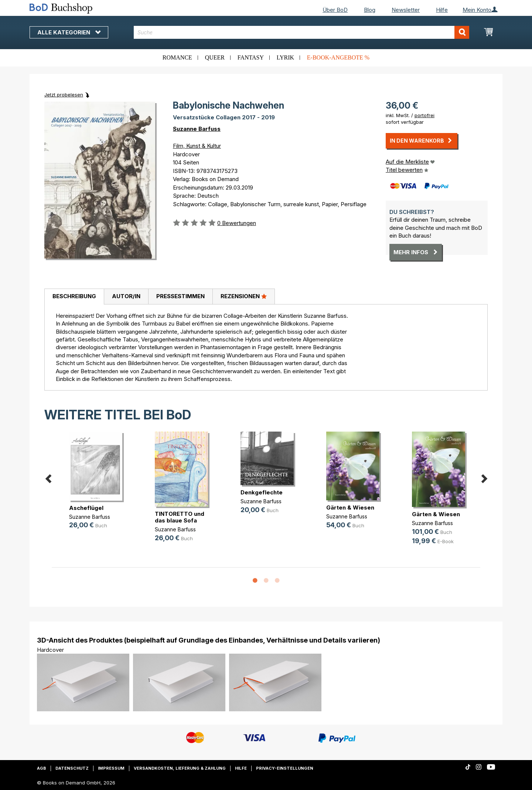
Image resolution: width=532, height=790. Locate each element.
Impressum (111, 768)
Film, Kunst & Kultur (197, 146)
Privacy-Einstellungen (285, 768)
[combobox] (302, 32)
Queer (215, 57)
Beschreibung (74, 296)
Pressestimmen (180, 296)
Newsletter (406, 10)
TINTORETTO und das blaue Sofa (180, 517)
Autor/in (126, 296)
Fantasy (251, 57)
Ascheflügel (86, 508)
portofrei (424, 115)
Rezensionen (244, 296)
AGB (42, 768)
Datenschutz (72, 768)
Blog (370, 10)
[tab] (74, 297)
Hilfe (442, 10)
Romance (177, 57)
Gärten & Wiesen (350, 508)
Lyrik (285, 57)
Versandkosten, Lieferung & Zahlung (180, 768)
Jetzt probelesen (64, 95)
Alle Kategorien (69, 32)
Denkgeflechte (262, 492)
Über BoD (335, 10)
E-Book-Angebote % (338, 57)
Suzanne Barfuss (197, 129)
